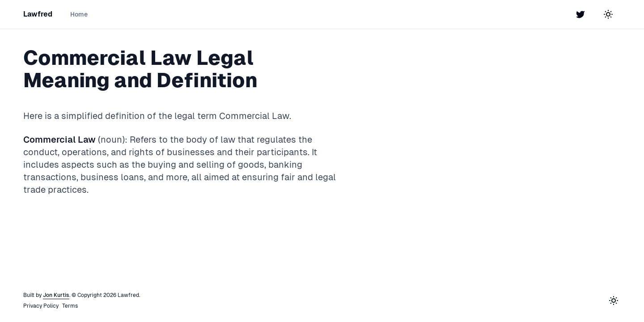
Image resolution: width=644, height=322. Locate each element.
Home (79, 14)
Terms (70, 306)
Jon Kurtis (56, 295)
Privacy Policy (41, 306)
